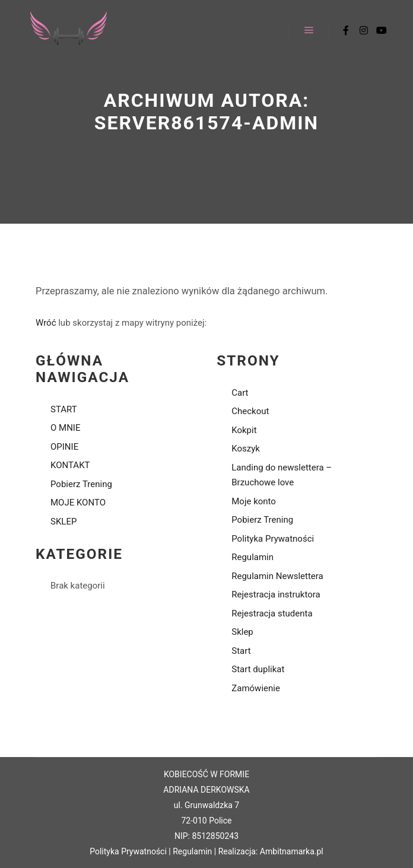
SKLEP (63, 522)
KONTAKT (70, 465)
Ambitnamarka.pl (292, 851)
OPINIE (64, 447)
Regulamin (252, 557)
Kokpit (244, 430)
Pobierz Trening (81, 484)
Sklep (242, 632)
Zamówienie (256, 688)
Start (241, 651)
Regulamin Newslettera (277, 576)
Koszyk (246, 449)
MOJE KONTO (78, 503)
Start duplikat (258, 669)
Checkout (250, 411)
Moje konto (254, 501)
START (64, 409)
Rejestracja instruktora (276, 594)
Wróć (46, 323)
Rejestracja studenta (272, 613)
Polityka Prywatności (273, 539)
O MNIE (65, 428)
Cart (240, 393)
